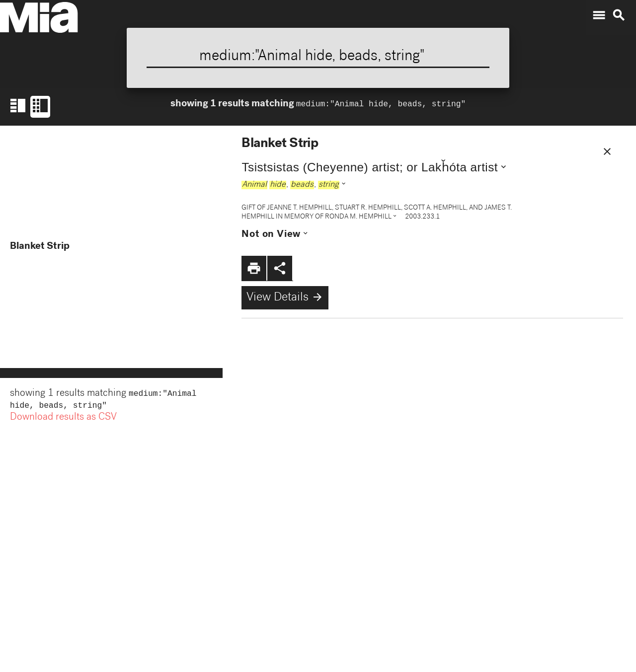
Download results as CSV (63, 420)
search (619, 15)
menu (599, 15)
